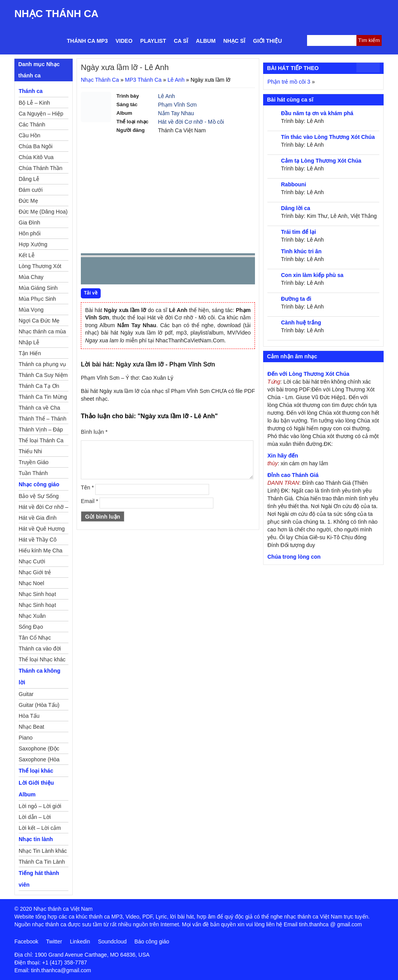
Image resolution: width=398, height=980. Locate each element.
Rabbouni (294, 184)
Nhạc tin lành (36, 839)
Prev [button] (91, 273)
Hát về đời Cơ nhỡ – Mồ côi (44, 508)
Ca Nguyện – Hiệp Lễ (41, 115)
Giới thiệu (267, 41)
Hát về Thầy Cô (38, 540)
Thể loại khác (36, 771)
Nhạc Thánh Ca (56, 14)
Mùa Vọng (31, 310)
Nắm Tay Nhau (176, 113)
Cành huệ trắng (301, 323)
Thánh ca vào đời (40, 649)
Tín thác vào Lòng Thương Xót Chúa (328, 137)
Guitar (26, 694)
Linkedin (80, 941)
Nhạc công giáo (39, 484)
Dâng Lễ (29, 179)
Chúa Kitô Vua (36, 157)
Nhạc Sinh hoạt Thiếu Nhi (37, 606)
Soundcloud (112, 941)
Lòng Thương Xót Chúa (40, 267)
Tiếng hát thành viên (39, 879)
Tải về (91, 293)
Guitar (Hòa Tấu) (39, 705)
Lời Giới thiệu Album (36, 789)
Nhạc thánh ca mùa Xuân (42, 333)
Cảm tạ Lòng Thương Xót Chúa (321, 161)
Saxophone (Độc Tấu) (39, 750)
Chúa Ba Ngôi (36, 146)
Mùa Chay (31, 277)
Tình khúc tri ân (301, 251)
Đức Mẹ (28, 201)
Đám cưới (31, 190)
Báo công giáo (152, 941)
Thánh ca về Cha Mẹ (39, 409)
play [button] (111, 271)
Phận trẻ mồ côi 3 (289, 82)
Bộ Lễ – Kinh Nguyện (34, 104)
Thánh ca (31, 91)
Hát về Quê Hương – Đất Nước (42, 530)
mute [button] (203, 271)
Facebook (26, 941)
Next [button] (131, 273)
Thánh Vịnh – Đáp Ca (41, 431)
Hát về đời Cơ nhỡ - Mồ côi (191, 122)
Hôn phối (30, 233)
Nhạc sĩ (234, 41)
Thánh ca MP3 (87, 41)
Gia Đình (29, 223)
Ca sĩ (181, 41)
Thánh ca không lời (39, 677)
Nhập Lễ (29, 342)
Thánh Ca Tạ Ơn (39, 386)
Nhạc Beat (31, 727)
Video (124, 41)
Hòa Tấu (29, 716)
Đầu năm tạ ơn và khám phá (317, 113)
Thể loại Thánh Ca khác (41, 442)
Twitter (54, 941)
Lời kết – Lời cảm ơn (40, 829)
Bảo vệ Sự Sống (39, 496)
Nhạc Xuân (32, 616)
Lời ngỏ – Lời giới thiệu (40, 807)
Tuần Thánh (33, 473)
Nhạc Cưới (32, 561)
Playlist (153, 41)
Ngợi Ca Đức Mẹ (39, 321)
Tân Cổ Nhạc (35, 638)
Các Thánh (32, 124)
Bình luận (94, 432)
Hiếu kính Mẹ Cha (40, 550)
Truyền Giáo (34, 462)
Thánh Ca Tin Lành (42, 862)
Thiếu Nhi (30, 451)
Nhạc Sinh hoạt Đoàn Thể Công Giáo (38, 595)
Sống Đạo (31, 627)
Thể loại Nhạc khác (42, 659)
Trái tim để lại (298, 232)
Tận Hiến (30, 353)
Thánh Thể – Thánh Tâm (43, 420)
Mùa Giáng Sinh (38, 288)
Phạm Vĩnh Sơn (178, 105)
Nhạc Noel (31, 583)
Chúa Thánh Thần (41, 168)
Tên (87, 487)
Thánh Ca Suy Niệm (43, 375)
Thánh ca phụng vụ (42, 364)
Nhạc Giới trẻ (35, 572)
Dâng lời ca (296, 208)
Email (89, 501)
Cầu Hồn (30, 135)
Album (206, 41)
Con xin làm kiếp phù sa (312, 275)
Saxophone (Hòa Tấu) (39, 761)
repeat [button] (156, 272)
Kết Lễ (27, 255)
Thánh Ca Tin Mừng (43, 397)
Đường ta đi (296, 299)
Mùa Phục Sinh (37, 299)
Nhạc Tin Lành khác (43, 851)
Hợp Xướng (33, 244)
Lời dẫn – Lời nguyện (35, 818)
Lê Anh (176, 80)
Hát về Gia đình (38, 518)
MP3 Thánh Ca (143, 80)
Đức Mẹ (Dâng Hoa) (43, 212)
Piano (26, 738)
